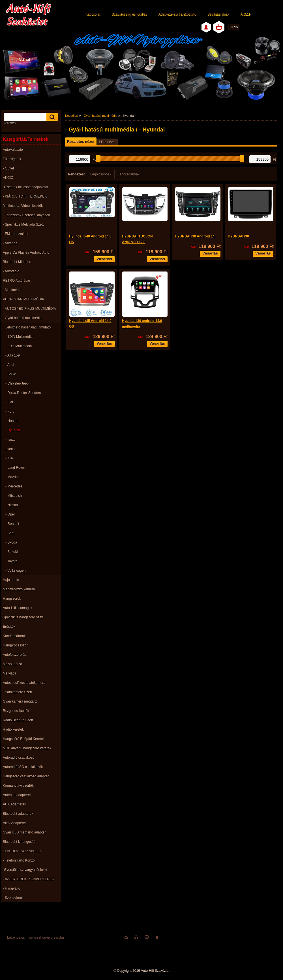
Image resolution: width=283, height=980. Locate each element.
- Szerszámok (13, 898)
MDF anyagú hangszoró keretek (27, 748)
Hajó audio (11, 580)
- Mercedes (14, 486)
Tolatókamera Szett (17, 692)
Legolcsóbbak (101, 174)
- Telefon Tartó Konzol (19, 860)
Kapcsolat (93, 14)
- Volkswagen (15, 570)
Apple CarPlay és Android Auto (26, 253)
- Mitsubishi (14, 496)
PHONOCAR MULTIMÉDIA (23, 299)
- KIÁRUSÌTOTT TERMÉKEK (25, 196)
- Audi (10, 365)
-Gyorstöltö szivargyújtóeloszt (25, 870)
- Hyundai (13, 430)
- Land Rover (15, 468)
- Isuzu (10, 440)
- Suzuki (11, 552)
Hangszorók (12, 599)
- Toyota (11, 561)
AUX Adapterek (14, 804)
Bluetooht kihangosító (19, 842)
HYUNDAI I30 (238, 236)
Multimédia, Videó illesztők (23, 206)
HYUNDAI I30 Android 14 (195, 236)
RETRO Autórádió (16, 281)
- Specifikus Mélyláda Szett (23, 224)
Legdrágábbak (129, 174)
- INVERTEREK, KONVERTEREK (28, 879)
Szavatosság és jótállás (129, 14)
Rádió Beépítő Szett (18, 720)
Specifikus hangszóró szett (23, 617)
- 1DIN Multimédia (19, 337)
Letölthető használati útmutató (28, 327)
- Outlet (8, 168)
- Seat (10, 533)
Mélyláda (10, 673)
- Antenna (10, 243)
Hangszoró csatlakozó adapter (26, 776)
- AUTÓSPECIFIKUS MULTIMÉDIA (29, 309)
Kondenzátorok (14, 636)
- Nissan (12, 505)
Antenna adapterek (17, 795)
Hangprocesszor (15, 645)
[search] (51, 117)
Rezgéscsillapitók (16, 711)
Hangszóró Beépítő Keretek (24, 739)
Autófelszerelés (14, 655)
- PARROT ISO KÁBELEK (22, 851)
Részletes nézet (81, 142)
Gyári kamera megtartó (20, 701)
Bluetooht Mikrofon (17, 262)
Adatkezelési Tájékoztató (177, 14)
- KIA (9, 458)
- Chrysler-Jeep (17, 383)
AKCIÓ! (9, 178)
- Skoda (11, 542)
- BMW (11, 374)
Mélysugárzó (12, 664)
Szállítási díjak (218, 14)
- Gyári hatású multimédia (22, 318)
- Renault (12, 524)
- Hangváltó (11, 888)
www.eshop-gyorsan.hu (46, 937)
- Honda (11, 421)
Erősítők (9, 627)
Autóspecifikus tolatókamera (24, 683)
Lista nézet (107, 142)
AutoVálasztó (13, 150)
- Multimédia (12, 290)
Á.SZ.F (246, 14)
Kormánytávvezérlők (18, 786)
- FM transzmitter (16, 234)
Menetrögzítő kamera (19, 589)
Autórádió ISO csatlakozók (23, 767)
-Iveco (10, 449)
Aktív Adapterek (15, 823)
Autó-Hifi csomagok (18, 608)
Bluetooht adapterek (18, 814)
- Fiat (9, 402)
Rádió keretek (13, 729)
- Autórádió (11, 271)
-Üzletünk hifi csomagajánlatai (25, 187)
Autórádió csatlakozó (19, 758)
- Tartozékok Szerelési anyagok (26, 215)
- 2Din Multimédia (19, 346)
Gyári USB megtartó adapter (24, 832)
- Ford (10, 411)
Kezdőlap (72, 116)
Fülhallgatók (12, 159)
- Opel (10, 514)
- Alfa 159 (13, 355)
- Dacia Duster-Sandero (23, 393)
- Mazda (11, 477)
